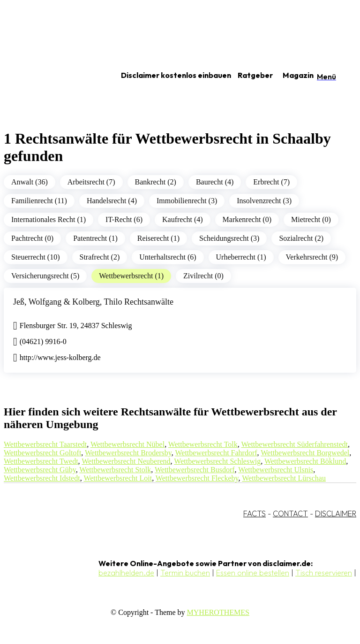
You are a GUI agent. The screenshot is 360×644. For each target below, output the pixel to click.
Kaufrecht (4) (183, 219)
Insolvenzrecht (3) (264, 201)
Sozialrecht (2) (301, 238)
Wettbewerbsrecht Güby (40, 470)
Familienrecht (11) (39, 201)
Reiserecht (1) (158, 238)
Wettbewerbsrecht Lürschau (284, 478)
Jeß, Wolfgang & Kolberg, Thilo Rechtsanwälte (93, 302)
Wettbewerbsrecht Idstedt (42, 478)
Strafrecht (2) (100, 257)
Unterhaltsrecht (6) (168, 257)
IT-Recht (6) (124, 219)
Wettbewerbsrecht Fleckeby (197, 478)
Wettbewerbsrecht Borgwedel (305, 453)
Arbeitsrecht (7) (91, 182)
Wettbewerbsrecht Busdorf (195, 470)
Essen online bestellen (253, 573)
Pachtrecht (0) (32, 238)
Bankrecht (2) (156, 182)
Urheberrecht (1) (241, 257)
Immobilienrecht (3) (187, 201)
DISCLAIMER (336, 514)
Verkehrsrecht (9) (312, 257)
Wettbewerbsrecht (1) (131, 276)
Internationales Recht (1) (49, 219)
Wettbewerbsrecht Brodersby (128, 453)
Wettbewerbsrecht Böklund (305, 461)
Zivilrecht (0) (203, 276)
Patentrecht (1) (95, 238)
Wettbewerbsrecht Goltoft (42, 453)
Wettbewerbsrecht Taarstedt (45, 444)
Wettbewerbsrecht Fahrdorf (216, 453)
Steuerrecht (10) (36, 257)
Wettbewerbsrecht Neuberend (126, 461)
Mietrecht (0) (311, 219)
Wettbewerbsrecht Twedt (41, 461)
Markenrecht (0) (247, 219)
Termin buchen (185, 573)
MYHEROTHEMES (218, 612)
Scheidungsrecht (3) (229, 238)
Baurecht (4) (215, 182)
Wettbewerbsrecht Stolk (115, 470)
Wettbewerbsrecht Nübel (127, 444)
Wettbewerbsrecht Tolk (203, 444)
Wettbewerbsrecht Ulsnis (276, 470)
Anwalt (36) (30, 182)
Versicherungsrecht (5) (45, 276)
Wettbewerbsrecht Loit (118, 478)
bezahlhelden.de (126, 573)
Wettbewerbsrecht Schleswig (217, 461)
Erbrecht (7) (271, 182)
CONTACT (290, 514)
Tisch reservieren (324, 573)
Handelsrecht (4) (112, 201)
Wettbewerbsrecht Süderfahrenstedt (295, 444)
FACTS (255, 514)
